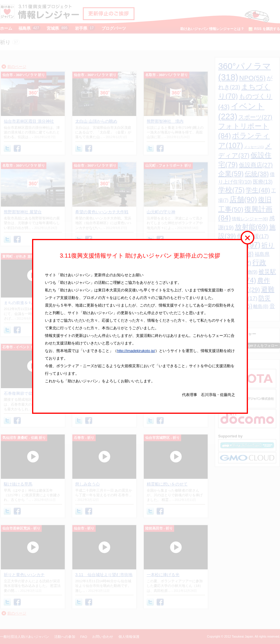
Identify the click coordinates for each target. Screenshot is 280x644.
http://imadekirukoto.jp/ (136, 351)
